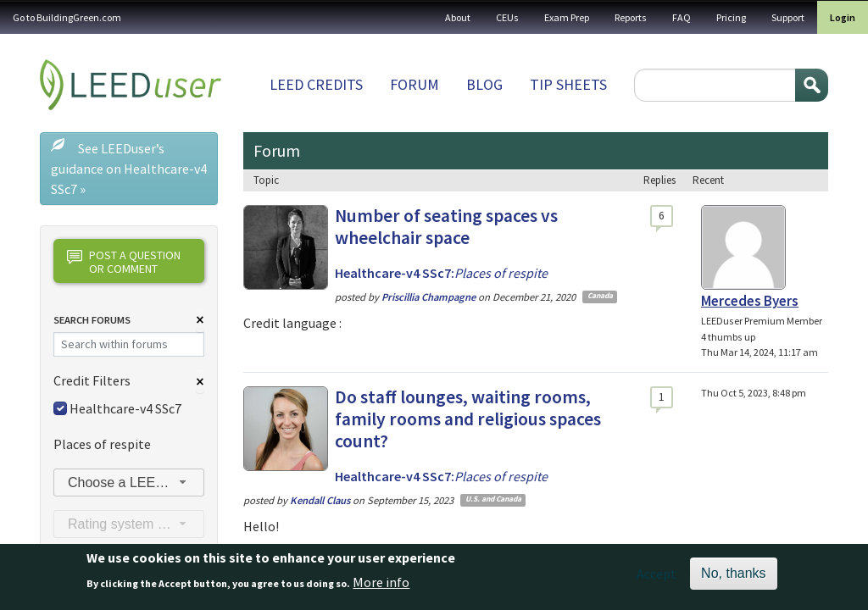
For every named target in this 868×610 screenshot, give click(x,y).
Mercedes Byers (750, 301)
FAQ (682, 17)
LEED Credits (316, 84)
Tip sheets (568, 84)
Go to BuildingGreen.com (67, 17)
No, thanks (733, 579)
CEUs (507, 17)
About (458, 17)
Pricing (731, 17)
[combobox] (129, 482)
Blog (484, 84)
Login (843, 17)
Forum (415, 84)
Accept (657, 579)
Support (788, 17)
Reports (631, 17)
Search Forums (92, 320)
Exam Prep (567, 17)
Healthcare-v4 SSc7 (125, 408)
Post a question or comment (124, 261)
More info (381, 587)
